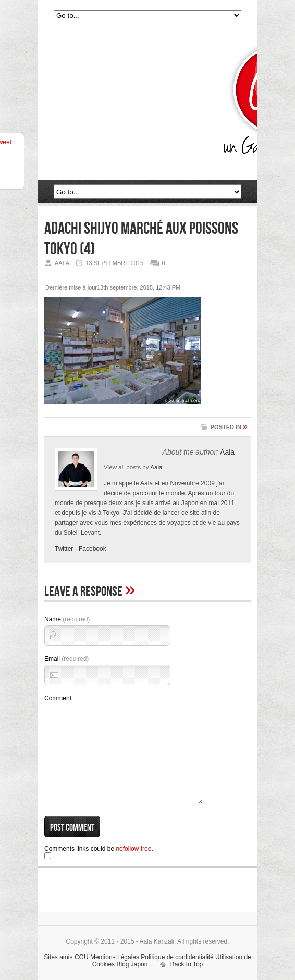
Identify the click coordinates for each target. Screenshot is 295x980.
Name (67, 619)
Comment (58, 698)
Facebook (93, 549)
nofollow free (133, 849)
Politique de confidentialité (177, 957)
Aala (227, 452)
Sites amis (58, 957)
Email (66, 659)
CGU (82, 957)
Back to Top (187, 964)
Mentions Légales (115, 957)
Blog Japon (132, 964)
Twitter (64, 549)
